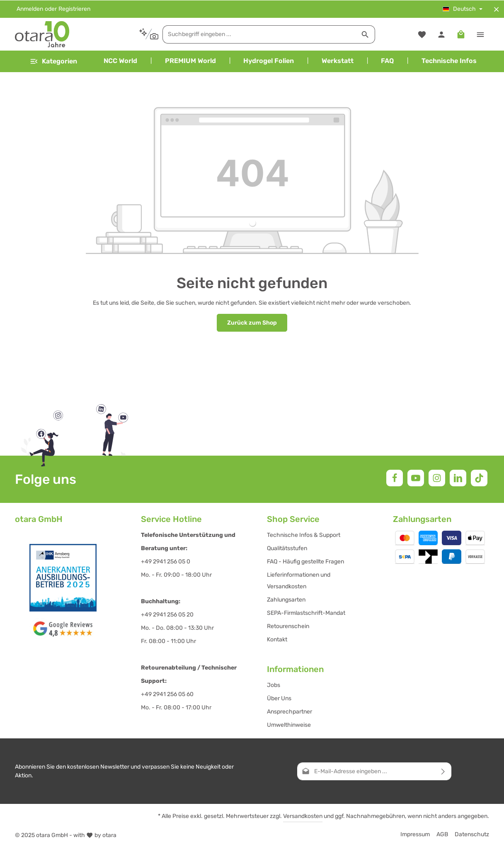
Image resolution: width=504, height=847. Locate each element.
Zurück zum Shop (252, 322)
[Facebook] (395, 478)
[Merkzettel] (422, 34)
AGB (442, 834)
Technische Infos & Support (304, 535)
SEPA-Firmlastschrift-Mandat (306, 613)
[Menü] (53, 61)
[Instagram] (437, 478)
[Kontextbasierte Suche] (144, 34)
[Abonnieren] (443, 771)
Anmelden (30, 9)
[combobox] (254, 34)
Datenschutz (472, 834)
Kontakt (277, 639)
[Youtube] (416, 478)
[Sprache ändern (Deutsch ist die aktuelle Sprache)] (463, 9)
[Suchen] (360, 34)
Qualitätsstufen (287, 548)
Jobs (274, 685)
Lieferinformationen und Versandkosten (299, 581)
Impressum (415, 834)
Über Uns (279, 698)
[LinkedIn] (458, 478)
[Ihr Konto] (441, 34)
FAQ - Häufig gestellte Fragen (305, 562)
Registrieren (74, 9)
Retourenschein (288, 626)
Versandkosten (303, 816)
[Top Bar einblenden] (480, 34)
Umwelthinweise (289, 725)
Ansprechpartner (290, 712)
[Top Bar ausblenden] (496, 9)
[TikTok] (479, 478)
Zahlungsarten (286, 600)
